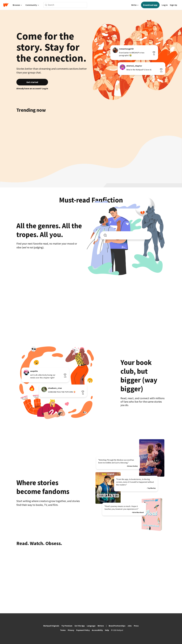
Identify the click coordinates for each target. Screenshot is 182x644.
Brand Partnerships (117, 626)
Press (136, 626)
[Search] (46, 5)
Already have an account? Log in (32, 88)
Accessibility (97, 630)
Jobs (130, 626)
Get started (32, 82)
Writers (101, 626)
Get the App (80, 626)
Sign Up (173, 5)
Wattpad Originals (51, 626)
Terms (63, 630)
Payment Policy (83, 630)
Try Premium (67, 626)
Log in (165, 5)
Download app (150, 5)
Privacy (71, 630)
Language (91, 626)
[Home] (6, 5)
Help (107, 630)
